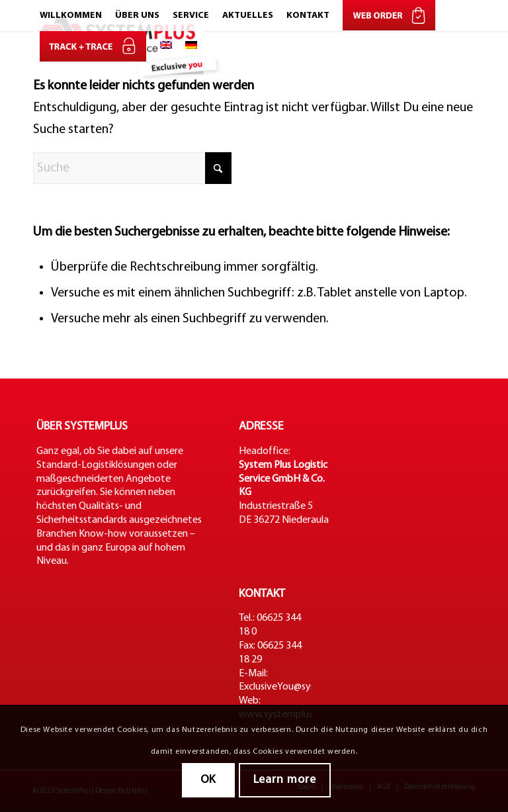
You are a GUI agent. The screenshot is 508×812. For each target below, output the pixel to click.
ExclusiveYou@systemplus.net (303, 687)
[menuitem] (71, 16)
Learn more (285, 780)
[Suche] (132, 168)
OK (208, 780)
